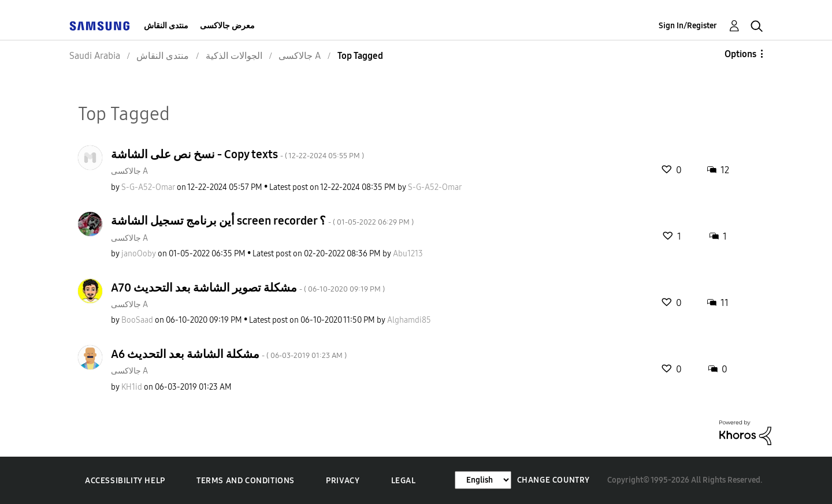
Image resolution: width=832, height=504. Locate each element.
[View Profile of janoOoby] (139, 254)
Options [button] (740, 54)
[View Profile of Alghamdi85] (409, 320)
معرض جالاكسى (227, 26)
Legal (404, 481)
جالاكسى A (129, 171)
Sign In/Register (688, 26)
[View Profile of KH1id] (132, 387)
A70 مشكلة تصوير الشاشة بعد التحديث (248, 288)
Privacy (343, 481)
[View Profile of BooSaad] (137, 320)
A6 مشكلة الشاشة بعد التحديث (229, 354)
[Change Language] (483, 480)
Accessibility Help (125, 481)
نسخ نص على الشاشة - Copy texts (237, 154)
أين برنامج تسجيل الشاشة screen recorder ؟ (262, 221)
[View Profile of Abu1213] (408, 254)
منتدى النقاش (166, 26)
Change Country (554, 480)
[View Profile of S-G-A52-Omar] (148, 187)
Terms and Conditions (246, 481)
